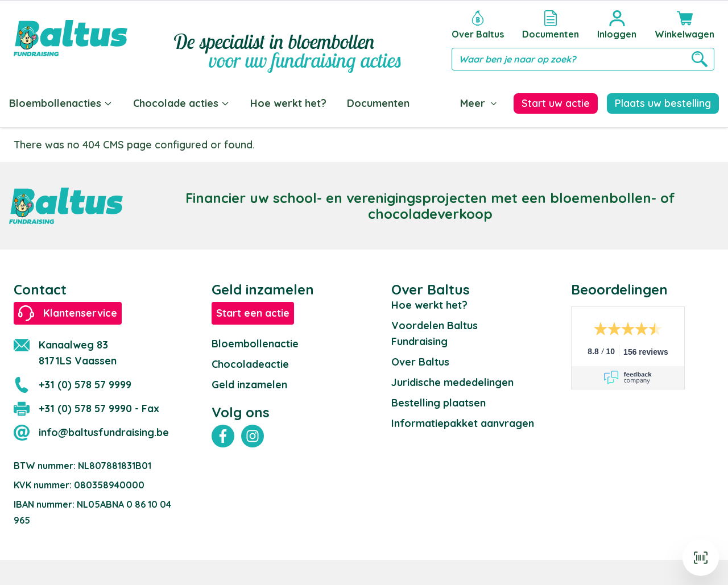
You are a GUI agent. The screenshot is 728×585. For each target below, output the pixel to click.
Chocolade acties (181, 103)
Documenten (378, 103)
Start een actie (253, 311)
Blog (442, 103)
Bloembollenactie (255, 341)
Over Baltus (420, 360)
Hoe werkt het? (288, 103)
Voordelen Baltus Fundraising (435, 331)
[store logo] (71, 38)
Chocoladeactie (250, 362)
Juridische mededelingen (452, 380)
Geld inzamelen (249, 382)
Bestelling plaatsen (439, 401)
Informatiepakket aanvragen (463, 421)
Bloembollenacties (61, 103)
